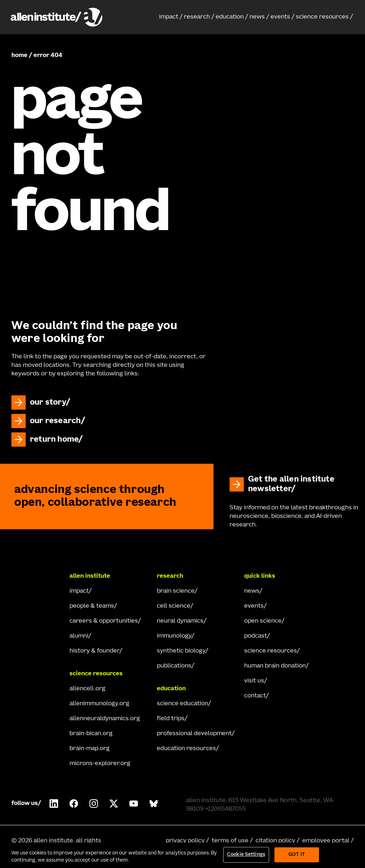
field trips (171, 719)
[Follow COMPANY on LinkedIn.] (54, 804)
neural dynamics (180, 621)
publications (174, 666)
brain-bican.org (91, 734)
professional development (194, 734)
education (230, 17)
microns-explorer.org (100, 764)
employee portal (326, 841)
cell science (174, 606)
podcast (256, 636)
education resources (186, 749)
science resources (322, 17)
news (257, 17)
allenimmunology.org (99, 704)
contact (255, 696)
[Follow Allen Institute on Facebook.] (74, 804)
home (19, 56)
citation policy (275, 841)
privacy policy (185, 841)
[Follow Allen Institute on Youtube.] (134, 804)
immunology (174, 636)
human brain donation (275, 666)
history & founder (94, 651)
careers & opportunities (104, 621)
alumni (79, 636)
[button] (171, 17)
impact (169, 17)
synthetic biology (181, 651)
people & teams (92, 606)
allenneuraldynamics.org (105, 719)
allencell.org (88, 689)
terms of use (230, 841)
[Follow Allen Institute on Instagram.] (94, 804)
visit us (254, 681)
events (280, 17)
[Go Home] (37, 576)
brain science (176, 591)
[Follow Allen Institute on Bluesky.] (154, 804)
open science (263, 621)
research (197, 17)
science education (182, 704)
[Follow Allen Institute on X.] (114, 804)
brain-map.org (90, 749)
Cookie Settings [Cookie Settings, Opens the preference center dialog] (246, 855)
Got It (297, 855)
